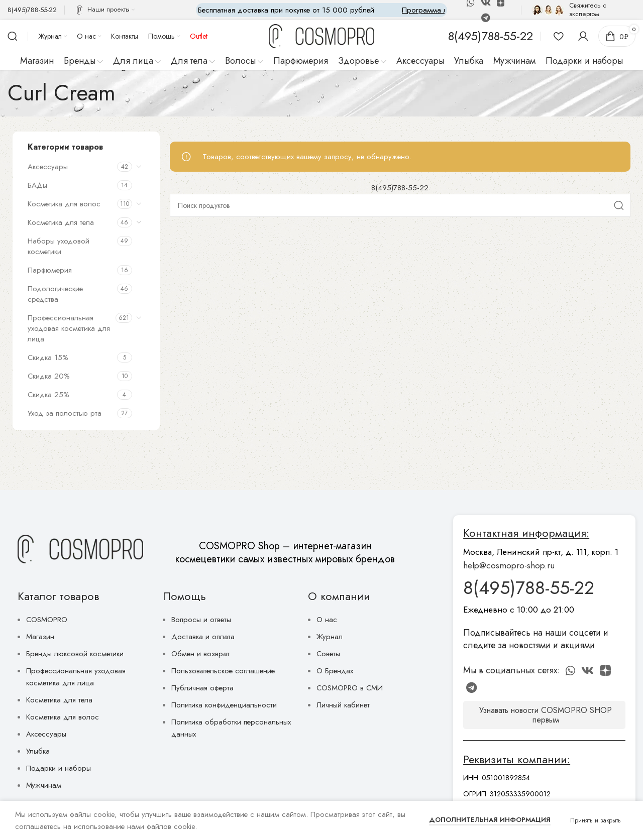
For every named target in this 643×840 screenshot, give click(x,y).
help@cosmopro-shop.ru (509, 565)
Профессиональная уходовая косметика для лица (69, 328)
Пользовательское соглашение (223, 671)
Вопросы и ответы (201, 620)
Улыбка (38, 751)
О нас (327, 620)
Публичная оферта (202, 688)
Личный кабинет (343, 705)
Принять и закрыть (596, 820)
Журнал (330, 637)
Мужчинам (44, 785)
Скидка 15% (48, 357)
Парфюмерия (50, 270)
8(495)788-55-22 (400, 188)
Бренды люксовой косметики (75, 654)
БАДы (37, 185)
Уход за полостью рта (65, 413)
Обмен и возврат (200, 654)
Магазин (40, 637)
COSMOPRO (47, 620)
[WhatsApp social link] (570, 670)
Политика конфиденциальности (224, 705)
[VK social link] (587, 670)
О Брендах (335, 671)
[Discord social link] (605, 670)
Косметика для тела (61, 222)
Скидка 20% (49, 376)
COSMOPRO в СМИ (350, 688)
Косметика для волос (64, 204)
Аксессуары (48, 167)
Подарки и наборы (59, 768)
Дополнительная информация (490, 820)
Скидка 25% (48, 395)
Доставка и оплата (203, 637)
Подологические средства (55, 294)
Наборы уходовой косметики (59, 246)
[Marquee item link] (337, 10)
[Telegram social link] (486, 18)
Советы (328, 654)
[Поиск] (13, 36)
